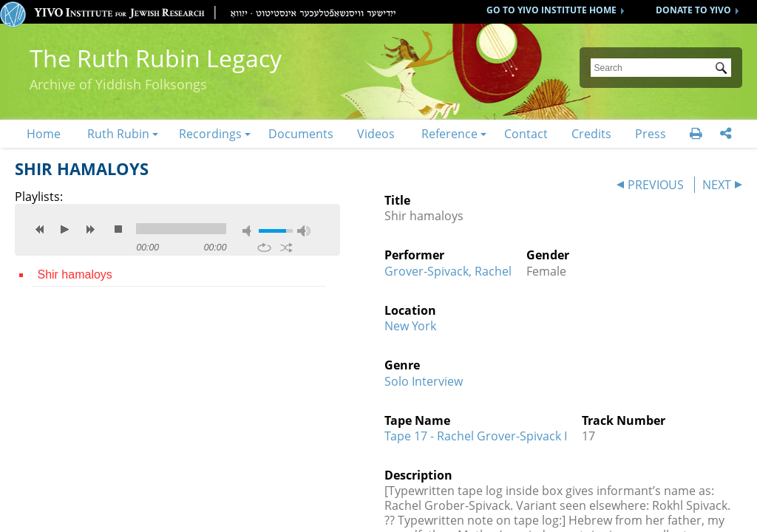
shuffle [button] (286, 248)
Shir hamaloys (74, 274)
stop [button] (118, 229)
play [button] (65, 229)
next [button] (90, 229)
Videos (376, 134)
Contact (526, 134)
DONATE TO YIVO (693, 10)
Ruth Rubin (118, 134)
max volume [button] (304, 231)
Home (44, 134)
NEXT (717, 185)
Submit (724, 69)
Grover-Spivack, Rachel (448, 271)
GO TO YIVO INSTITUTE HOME (551, 10)
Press (651, 134)
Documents (301, 134)
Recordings (210, 134)
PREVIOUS (656, 185)
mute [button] (249, 231)
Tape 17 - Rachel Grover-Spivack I (476, 436)
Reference (449, 134)
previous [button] (40, 229)
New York (410, 326)
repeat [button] (264, 248)
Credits (591, 134)
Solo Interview (424, 381)
